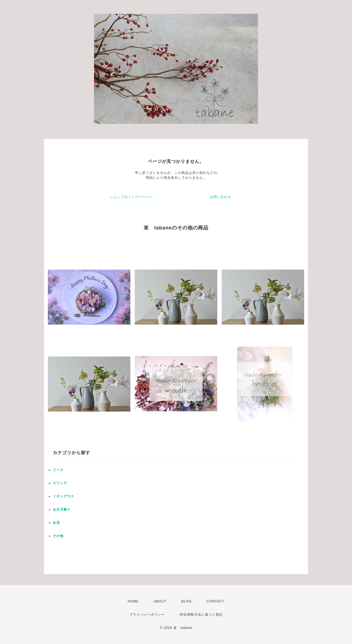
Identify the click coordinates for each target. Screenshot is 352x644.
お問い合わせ (221, 197)
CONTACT (215, 601)
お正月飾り (62, 509)
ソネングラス (64, 496)
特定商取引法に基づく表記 (201, 615)
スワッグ (60, 483)
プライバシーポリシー (147, 615)
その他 (58, 536)
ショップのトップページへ (131, 197)
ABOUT (160, 601)
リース (58, 470)
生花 (56, 523)
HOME (133, 601)
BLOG (187, 601)
